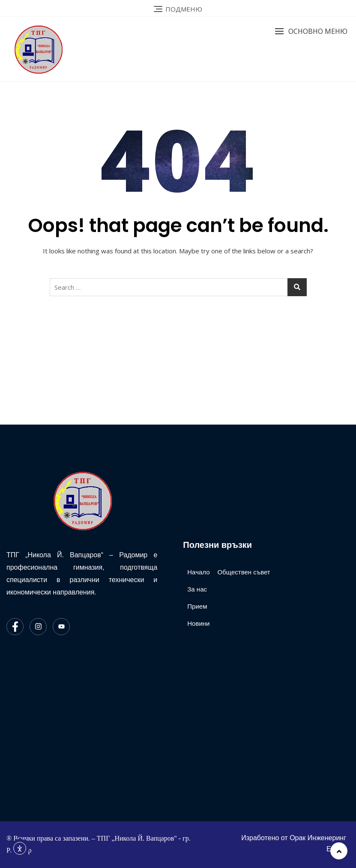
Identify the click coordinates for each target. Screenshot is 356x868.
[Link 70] (339, 851)
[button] (311, 31)
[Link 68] (242, 572)
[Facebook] (15, 627)
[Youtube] (61, 627)
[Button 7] (297, 287)
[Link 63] (82, 501)
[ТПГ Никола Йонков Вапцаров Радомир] (90, 727)
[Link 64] (198, 572)
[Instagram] (38, 627)
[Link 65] (197, 589)
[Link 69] (284, 844)
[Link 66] (197, 606)
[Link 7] (51, 49)
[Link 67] (198, 624)
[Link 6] (178, 9)
